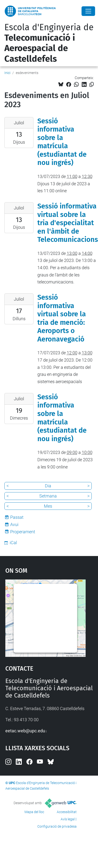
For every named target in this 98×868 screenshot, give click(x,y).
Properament (23, 532)
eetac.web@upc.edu (25, 731)
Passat (17, 517)
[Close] (88, 11)
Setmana (48, 496)
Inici (7, 73)
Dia (48, 486)
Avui (14, 524)
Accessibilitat (67, 812)
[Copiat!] (92, 85)
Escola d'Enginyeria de (49, 43)
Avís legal (68, 819)
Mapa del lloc (34, 812)
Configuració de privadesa (57, 826)
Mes (48, 506)
